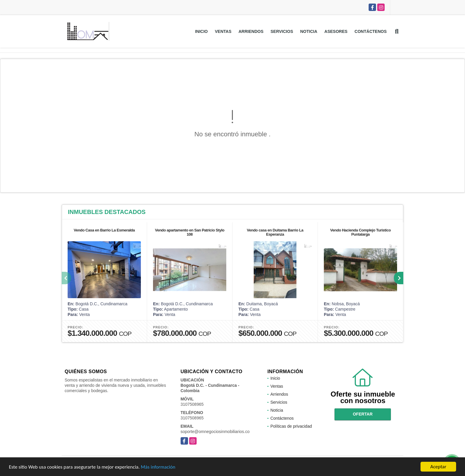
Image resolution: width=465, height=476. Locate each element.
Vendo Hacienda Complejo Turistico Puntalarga (360, 232)
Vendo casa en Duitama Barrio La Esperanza (275, 232)
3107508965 (192, 404)
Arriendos (251, 31)
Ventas (223, 31)
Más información (158, 468)
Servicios (282, 31)
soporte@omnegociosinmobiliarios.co (215, 432)
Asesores (336, 31)
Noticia (309, 31)
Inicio (202, 31)
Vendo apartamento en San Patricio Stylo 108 (189, 232)
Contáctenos (371, 31)
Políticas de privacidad (291, 426)
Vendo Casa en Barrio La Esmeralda (104, 230)
